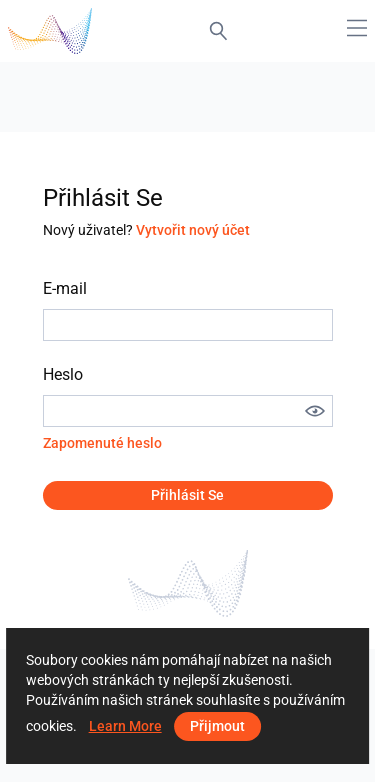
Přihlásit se (187, 495)
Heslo (63, 374)
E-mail (65, 288)
